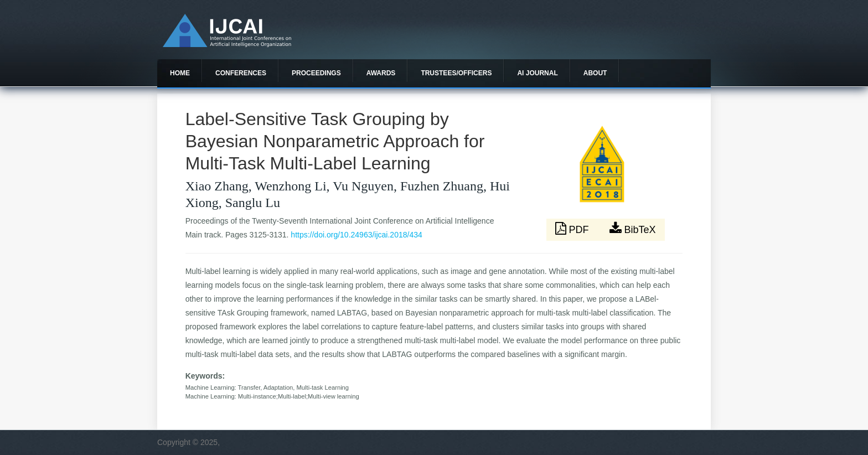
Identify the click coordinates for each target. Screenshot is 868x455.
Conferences (241, 73)
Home (180, 73)
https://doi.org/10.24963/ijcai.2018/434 (356, 235)
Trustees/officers (456, 73)
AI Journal (537, 73)
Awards (381, 73)
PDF (573, 229)
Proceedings (316, 73)
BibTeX (633, 229)
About (595, 73)
